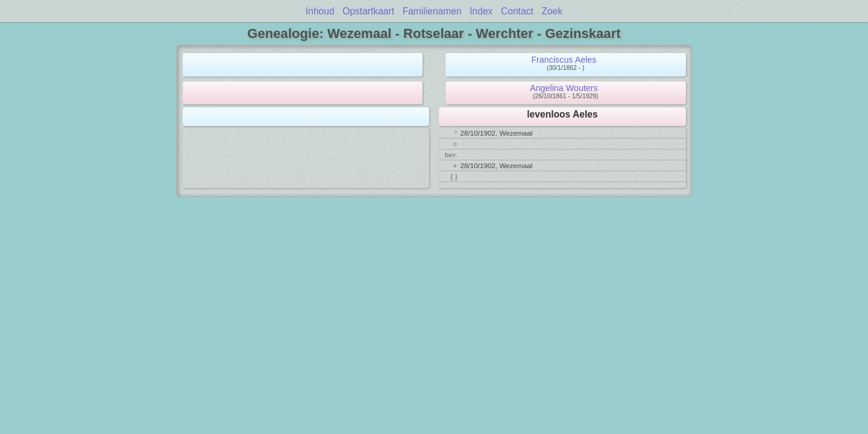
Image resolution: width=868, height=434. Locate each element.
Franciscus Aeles (564, 60)
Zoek (552, 11)
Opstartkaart (368, 11)
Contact (517, 11)
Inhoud (320, 11)
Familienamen (432, 11)
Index (481, 11)
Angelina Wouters (564, 88)
